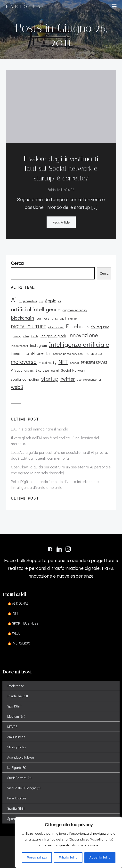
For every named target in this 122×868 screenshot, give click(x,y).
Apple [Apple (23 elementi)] (51, 300)
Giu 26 (70, 190)
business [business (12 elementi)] (43, 318)
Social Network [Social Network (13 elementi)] (73, 370)
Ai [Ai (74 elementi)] (14, 300)
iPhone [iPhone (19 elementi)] (37, 353)
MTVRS (12, 727)
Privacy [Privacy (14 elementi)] (17, 370)
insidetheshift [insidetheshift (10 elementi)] (19, 346)
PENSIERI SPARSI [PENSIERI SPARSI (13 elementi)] (94, 362)
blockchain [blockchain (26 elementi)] (23, 318)
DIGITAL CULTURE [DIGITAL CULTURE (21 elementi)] (28, 327)
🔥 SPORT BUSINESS (23, 623)
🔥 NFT (13, 613)
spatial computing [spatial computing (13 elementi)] (25, 379)
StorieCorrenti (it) (19, 778)
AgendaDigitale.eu (21, 757)
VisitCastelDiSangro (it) (24, 788)
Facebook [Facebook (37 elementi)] (77, 326)
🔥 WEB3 (14, 633)
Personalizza (37, 858)
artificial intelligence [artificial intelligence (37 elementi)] (36, 309)
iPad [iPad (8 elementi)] (26, 354)
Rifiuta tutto (68, 858)
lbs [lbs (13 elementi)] (48, 353)
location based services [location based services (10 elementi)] (67, 354)
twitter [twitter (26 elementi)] (68, 379)
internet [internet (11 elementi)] (16, 354)
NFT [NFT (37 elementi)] (63, 362)
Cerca (104, 273)
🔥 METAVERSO (19, 643)
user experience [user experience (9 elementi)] (87, 380)
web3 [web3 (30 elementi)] (17, 387)
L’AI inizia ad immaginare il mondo (39, 429)
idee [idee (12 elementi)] (26, 336)
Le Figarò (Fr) (17, 767)
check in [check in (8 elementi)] (73, 319)
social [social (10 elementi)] (55, 370)
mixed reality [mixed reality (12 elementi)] (48, 362)
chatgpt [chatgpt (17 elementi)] (59, 318)
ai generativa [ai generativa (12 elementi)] (28, 301)
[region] (69, 842)
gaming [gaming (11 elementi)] (16, 336)
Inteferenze (16, 686)
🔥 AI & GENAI (18, 603)
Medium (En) (16, 716)
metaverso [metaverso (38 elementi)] (24, 362)
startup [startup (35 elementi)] (50, 378)
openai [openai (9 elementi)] (74, 363)
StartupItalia (16, 747)
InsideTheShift (18, 696)
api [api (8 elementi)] (41, 301)
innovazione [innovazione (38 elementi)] (83, 335)
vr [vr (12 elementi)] (100, 379)
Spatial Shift (16, 808)
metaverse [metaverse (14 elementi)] (93, 353)
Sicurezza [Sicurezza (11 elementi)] (42, 370)
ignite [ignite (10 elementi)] (35, 336)
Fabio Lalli (55, 190)
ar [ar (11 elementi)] (60, 301)
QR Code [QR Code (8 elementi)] (29, 371)
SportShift (14, 706)
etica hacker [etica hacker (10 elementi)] (56, 327)
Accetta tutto (100, 858)
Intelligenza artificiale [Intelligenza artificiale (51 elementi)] (79, 344)
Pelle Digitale (17, 798)
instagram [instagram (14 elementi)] (38, 345)
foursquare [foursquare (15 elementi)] (100, 327)
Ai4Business (16, 737)
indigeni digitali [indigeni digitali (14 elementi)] (53, 336)
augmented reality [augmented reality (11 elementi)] (75, 310)
